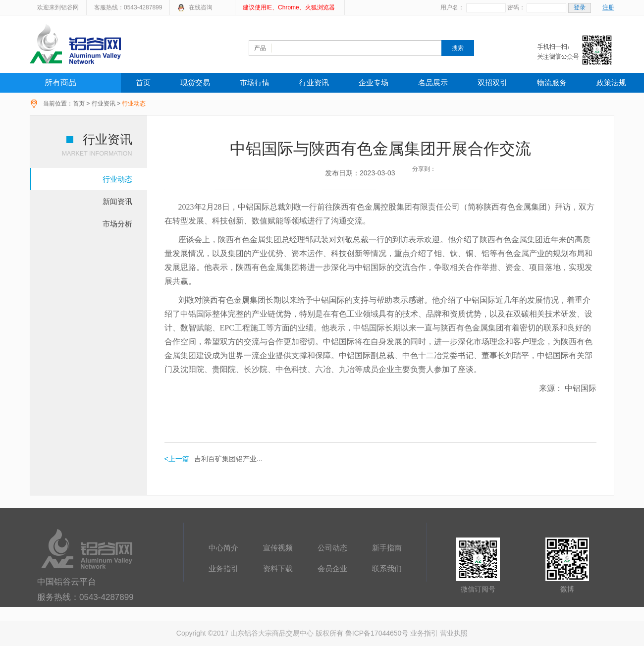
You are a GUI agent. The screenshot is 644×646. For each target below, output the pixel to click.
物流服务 (552, 82)
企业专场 (374, 82)
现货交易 (195, 82)
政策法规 (611, 82)
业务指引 (223, 568)
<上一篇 (177, 459)
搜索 (458, 48)
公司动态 (332, 548)
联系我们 (387, 568)
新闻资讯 (117, 201)
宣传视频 (278, 548)
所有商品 (60, 82)
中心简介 (223, 548)
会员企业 (332, 568)
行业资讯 (314, 82)
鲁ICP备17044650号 (377, 633)
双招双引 (492, 82)
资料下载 (278, 568)
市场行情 (255, 82)
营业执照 (454, 633)
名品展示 (433, 82)
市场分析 (117, 224)
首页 (143, 82)
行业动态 (117, 179)
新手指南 (387, 548)
